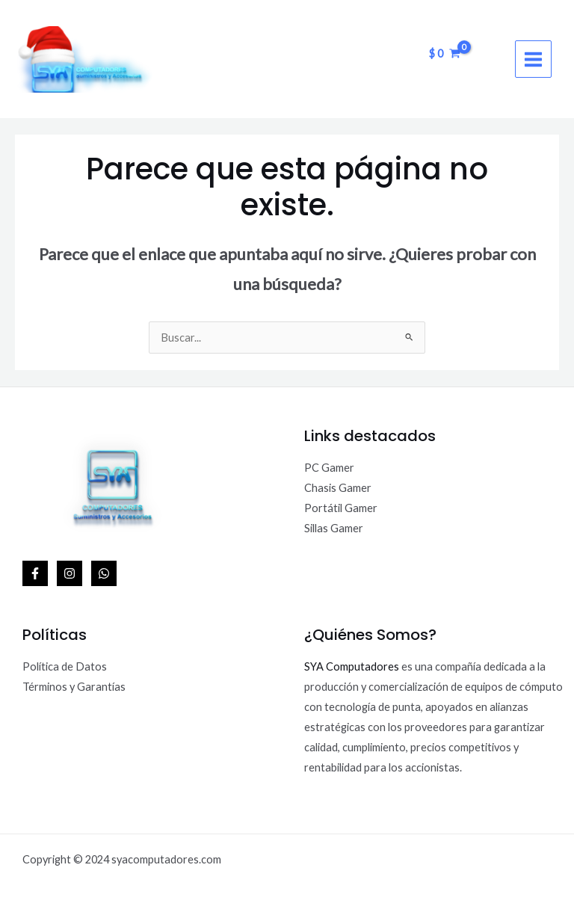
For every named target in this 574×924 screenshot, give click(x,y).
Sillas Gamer (334, 528)
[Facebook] (35, 573)
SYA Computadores (352, 666)
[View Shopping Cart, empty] (445, 53)
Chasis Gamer (338, 488)
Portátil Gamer (341, 508)
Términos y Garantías (74, 687)
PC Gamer (329, 468)
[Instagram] (70, 573)
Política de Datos (65, 666)
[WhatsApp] (104, 573)
